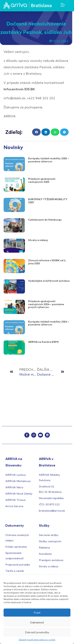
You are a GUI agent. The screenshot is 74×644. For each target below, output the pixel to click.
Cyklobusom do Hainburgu (45, 220)
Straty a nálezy (38, 240)
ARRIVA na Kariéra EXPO (44, 342)
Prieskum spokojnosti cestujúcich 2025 (42, 180)
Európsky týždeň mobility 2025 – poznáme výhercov (49, 160)
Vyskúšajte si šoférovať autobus (49, 281)
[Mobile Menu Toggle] (63, 5)
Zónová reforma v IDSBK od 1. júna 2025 (47, 262)
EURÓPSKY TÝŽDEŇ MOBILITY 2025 (48, 201)
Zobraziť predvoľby (37, 632)
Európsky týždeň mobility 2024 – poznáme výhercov (49, 323)
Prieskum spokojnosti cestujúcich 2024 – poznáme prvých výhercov (46, 304)
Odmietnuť (37, 622)
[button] (36, 132)
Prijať (37, 613)
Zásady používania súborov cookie (37, 640)
